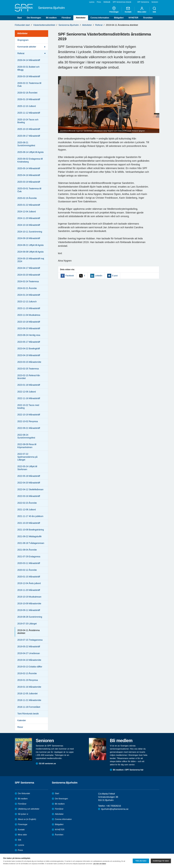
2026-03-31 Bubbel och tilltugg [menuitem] (28, 68)
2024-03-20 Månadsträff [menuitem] (29, 275)
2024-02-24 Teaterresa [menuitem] (28, 281)
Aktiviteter (81, 18)
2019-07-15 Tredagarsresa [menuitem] (30, 640)
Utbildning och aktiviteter (29, 809)
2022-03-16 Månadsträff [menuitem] (29, 496)
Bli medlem (51, 18)
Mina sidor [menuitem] (142, 10)
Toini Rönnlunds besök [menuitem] (28, 714)
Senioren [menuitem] (155, 2)
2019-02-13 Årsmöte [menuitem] (27, 673)
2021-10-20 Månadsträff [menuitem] (29, 523)
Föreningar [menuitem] (114, 10)
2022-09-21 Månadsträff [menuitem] (29, 428)
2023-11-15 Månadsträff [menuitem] (29, 308)
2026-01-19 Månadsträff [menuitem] (29, 99)
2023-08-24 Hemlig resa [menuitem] (29, 335)
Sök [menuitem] (154, 10)
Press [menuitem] (99, 2)
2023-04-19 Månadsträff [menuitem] (29, 355)
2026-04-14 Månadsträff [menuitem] (29, 60)
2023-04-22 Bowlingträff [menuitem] (29, 349)
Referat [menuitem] (21, 53)
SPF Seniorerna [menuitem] (143, 2)
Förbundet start (22, 25)
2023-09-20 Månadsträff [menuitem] (29, 328)
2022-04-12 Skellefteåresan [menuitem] (30, 489)
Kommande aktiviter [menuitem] (27, 47)
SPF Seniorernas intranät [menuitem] (122, 2)
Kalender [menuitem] (22, 720)
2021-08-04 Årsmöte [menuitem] (27, 550)
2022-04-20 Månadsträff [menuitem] (29, 483)
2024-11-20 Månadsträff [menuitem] (29, 218)
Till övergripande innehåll (0, 0)
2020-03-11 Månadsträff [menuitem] (29, 563)
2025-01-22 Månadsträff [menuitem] (29, 205)
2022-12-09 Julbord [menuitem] (27, 392)
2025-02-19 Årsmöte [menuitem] (27, 198)
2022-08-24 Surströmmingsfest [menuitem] (26, 436)
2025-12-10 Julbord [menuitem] (27, 106)
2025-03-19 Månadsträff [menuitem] (29, 182)
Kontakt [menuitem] (128, 10)
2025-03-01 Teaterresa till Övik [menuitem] (29, 190)
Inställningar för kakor (161, 861)
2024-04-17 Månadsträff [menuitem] (29, 268)
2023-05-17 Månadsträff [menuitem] (29, 342)
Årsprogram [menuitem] (23, 40)
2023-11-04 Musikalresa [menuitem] (29, 315)
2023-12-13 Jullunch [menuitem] (27, 302)
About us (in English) (27, 819)
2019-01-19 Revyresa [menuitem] (28, 680)
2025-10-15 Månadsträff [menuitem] (29, 129)
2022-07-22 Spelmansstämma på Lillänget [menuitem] (27, 457)
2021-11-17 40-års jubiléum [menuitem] (30, 516)
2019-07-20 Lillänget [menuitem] (27, 624)
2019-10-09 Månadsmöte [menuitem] (29, 604)
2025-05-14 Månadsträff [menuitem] (29, 168)
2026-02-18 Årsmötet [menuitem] (27, 93)
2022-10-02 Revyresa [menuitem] (28, 421)
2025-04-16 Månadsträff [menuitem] (29, 175)
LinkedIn (99, 276)
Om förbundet (24, 793)
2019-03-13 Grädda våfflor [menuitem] (30, 667)
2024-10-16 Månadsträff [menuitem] (29, 225)
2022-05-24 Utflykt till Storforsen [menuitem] (27, 468)
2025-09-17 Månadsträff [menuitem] (29, 136)
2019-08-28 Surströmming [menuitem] (30, 617)
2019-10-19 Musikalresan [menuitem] (29, 597)
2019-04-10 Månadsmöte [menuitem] (29, 660)
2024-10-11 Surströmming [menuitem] (30, 232)
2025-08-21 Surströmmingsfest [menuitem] (26, 144)
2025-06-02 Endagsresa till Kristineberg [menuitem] (30, 160)
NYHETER (133, 18)
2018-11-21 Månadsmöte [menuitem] (29, 700)
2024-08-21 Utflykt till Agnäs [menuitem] (31, 245)
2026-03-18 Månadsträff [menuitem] (29, 76)
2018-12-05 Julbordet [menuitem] (27, 694)
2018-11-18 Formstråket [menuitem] (29, 707)
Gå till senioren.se (47, 764)
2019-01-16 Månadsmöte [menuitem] (29, 687)
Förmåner (66, 18)
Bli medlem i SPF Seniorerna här (128, 770)
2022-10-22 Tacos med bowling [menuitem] (28, 407)
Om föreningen (34, 18)
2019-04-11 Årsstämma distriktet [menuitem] (29, 632)
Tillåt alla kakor (141, 861)
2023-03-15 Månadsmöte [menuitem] (29, 362)
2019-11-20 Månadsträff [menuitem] (29, 590)
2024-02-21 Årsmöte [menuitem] (27, 288)
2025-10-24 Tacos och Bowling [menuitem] (28, 121)
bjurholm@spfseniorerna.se (115, 809)
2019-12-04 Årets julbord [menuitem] (29, 583)
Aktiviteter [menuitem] (22, 33)
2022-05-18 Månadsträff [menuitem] (29, 476)
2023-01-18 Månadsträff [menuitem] (29, 385)
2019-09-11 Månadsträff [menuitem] (29, 610)
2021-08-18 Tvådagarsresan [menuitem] (31, 543)
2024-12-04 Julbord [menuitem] (27, 212)
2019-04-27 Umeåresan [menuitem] (29, 653)
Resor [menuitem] (20, 727)
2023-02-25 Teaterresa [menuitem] (28, 369)
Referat (99, 25)
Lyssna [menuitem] (92, 2)
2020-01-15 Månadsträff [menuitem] (29, 577)
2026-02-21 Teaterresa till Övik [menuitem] (29, 85)
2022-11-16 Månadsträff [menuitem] (29, 398)
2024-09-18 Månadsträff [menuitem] (29, 238)
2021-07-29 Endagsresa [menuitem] (29, 557)
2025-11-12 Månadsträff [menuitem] (29, 113)
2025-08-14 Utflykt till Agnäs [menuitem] (31, 152)
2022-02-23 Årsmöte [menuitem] (27, 503)
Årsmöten (148, 18)
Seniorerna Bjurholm (69, 25)
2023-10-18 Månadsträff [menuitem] (29, 322)
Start (20, 18)
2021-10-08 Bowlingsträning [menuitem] (31, 530)
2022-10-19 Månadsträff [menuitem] (29, 415)
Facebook (70, 276)
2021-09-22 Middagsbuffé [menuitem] (30, 536)
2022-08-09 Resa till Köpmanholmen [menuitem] (27, 446)
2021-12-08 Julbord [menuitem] (27, 510)
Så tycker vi (23, 814)
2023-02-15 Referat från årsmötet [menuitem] (29, 377)
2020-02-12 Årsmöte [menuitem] (27, 570)
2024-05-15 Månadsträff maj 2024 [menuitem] (31, 260)
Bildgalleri (119, 18)
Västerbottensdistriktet (44, 25)
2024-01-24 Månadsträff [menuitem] (29, 295)
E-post (115, 276)
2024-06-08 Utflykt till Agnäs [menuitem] (31, 252)
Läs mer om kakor (100, 864)
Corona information (100, 18)
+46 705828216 (113, 806)
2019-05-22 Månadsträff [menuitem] (29, 647)
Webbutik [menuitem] (107, 2)
